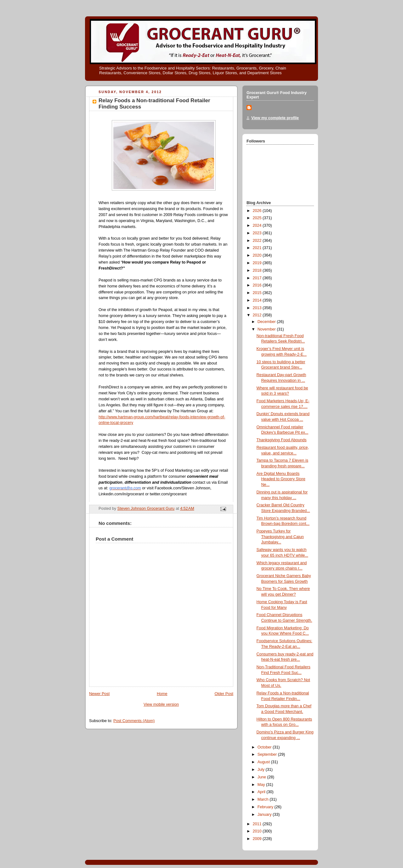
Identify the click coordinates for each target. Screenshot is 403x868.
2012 (258, 315)
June (262, 777)
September (268, 754)
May (262, 785)
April (262, 792)
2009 (258, 839)
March (264, 799)
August (264, 762)
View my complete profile (275, 118)
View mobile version (161, 704)
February (266, 807)
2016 (258, 285)
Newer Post (99, 694)
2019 (258, 263)
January (265, 815)
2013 (258, 308)
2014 (258, 300)
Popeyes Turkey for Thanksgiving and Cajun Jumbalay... (280, 537)
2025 (258, 218)
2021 (258, 248)
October (265, 747)
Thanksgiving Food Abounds (282, 440)
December (267, 322)
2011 (258, 824)
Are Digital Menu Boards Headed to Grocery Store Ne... (281, 479)
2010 (258, 831)
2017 (258, 278)
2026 (258, 211)
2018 (258, 270)
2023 (258, 233)
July (262, 770)
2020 (258, 255)
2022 (258, 241)
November (267, 329)
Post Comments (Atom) (134, 721)
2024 (258, 225)
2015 (258, 293)
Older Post (224, 694)
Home (162, 694)
